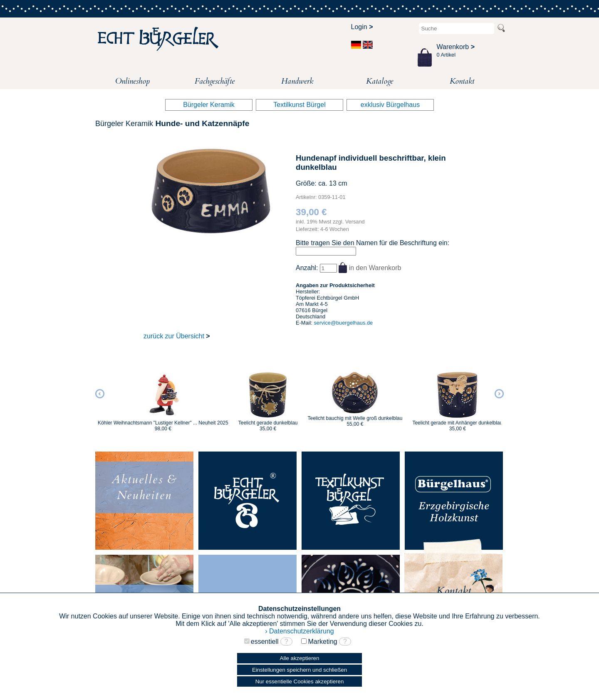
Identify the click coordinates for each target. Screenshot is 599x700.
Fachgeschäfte (215, 81)
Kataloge (380, 81)
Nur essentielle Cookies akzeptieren (300, 681)
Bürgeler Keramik (209, 105)
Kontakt (462, 81)
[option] (163, 398)
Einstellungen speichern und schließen (299, 670)
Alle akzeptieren (300, 658)
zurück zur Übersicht (177, 336)
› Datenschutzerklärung (299, 631)
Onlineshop (132, 81)
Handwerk (297, 81)
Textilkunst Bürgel (299, 105)
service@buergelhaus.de (343, 323)
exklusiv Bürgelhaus (390, 105)
